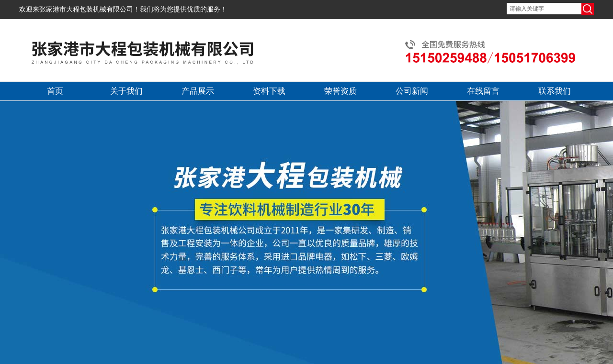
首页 (55, 91)
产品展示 (198, 91)
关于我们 (126, 91)
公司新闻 (412, 91)
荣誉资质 (341, 91)
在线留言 (483, 91)
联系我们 (555, 91)
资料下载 (269, 91)
